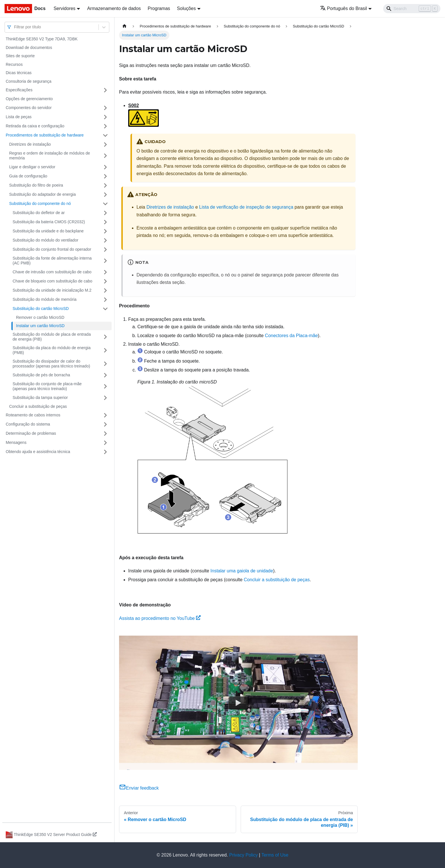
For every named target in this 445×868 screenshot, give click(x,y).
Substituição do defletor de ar (39, 213)
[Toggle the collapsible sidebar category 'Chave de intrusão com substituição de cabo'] (105, 272)
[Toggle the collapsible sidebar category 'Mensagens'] (105, 443)
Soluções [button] (186, 8)
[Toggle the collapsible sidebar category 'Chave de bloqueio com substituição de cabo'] (105, 281)
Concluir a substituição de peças (38, 406)
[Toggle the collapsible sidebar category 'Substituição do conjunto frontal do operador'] (105, 250)
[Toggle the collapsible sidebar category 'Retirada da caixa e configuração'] (105, 126)
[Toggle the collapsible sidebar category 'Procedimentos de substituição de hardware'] (105, 135)
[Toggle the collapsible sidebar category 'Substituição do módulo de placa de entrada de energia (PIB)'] (105, 337)
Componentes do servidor (29, 108)
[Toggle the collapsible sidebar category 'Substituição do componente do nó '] (105, 204)
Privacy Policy (244, 855)
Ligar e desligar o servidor (32, 167)
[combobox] (15, 27)
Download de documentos (29, 48)
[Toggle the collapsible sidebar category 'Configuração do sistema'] (105, 424)
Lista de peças (19, 117)
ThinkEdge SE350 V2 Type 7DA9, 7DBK (42, 39)
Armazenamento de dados (114, 8)
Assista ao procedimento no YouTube (160, 618)
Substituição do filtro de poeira (36, 185)
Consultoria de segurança (29, 81)
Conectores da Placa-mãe (291, 336)
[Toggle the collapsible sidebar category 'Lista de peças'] (105, 117)
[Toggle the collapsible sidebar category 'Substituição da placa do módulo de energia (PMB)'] (105, 350)
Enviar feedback (139, 788)
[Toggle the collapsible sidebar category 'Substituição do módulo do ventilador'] (105, 240)
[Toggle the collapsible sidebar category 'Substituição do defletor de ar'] (105, 213)
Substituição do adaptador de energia (42, 194)
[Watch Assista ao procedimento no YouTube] (238, 703)
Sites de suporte (20, 56)
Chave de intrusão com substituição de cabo (52, 272)
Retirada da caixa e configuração (35, 126)
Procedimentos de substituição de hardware (45, 135)
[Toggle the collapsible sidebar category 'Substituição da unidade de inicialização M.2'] (105, 290)
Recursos (14, 64)
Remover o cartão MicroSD (40, 317)
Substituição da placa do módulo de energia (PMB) (52, 350)
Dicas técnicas (19, 73)
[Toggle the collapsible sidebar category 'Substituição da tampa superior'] (105, 398)
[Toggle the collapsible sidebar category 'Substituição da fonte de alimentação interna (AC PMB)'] (105, 261)
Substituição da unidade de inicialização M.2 (52, 290)
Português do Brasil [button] (344, 8)
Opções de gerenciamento (29, 99)
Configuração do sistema (28, 424)
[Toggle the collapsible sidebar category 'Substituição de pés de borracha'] (105, 375)
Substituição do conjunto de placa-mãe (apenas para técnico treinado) (47, 386)
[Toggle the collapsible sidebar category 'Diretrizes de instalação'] (105, 145)
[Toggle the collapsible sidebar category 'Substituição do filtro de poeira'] (105, 185)
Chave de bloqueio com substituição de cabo (53, 281)
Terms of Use (275, 855)
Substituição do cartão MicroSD (41, 309)
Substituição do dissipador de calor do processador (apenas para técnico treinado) (51, 364)
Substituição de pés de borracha (41, 375)
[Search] (412, 9)
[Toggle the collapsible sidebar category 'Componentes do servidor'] (105, 108)
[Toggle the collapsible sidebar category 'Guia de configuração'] (105, 176)
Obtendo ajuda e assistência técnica (38, 452)
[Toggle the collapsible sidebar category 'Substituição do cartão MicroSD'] (105, 309)
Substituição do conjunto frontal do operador (52, 249)
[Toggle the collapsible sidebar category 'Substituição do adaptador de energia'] (105, 195)
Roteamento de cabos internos (33, 415)
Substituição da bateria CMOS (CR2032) (49, 222)
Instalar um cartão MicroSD (40, 326)
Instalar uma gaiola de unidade (242, 571)
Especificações (19, 90)
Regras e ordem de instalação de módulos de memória (50, 156)
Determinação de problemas (31, 433)
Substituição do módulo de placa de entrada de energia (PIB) (52, 337)
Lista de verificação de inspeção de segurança (246, 207)
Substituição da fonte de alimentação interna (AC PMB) (52, 261)
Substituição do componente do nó (40, 203)
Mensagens (16, 442)
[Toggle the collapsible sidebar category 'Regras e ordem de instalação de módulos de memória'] (105, 156)
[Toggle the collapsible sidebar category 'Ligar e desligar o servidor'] (105, 167)
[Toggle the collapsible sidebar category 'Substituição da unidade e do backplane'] (105, 231)
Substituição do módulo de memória (45, 299)
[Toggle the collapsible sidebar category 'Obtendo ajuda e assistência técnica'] (105, 452)
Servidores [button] (64, 8)
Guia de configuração (28, 176)
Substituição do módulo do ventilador (46, 240)
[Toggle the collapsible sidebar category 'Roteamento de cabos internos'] (105, 415)
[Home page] (124, 26)
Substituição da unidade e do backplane (48, 231)
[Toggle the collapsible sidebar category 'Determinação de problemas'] (105, 434)
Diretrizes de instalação (30, 144)
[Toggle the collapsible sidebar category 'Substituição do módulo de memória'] (105, 300)
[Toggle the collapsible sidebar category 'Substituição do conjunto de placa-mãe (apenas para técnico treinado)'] (105, 386)
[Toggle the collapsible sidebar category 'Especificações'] (105, 90)
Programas (159, 8)
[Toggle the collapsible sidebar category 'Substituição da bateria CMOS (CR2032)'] (105, 222)
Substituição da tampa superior (40, 398)
